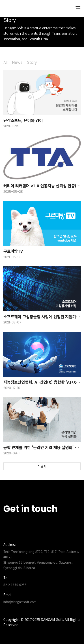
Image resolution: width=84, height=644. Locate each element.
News (17, 62)
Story (32, 62)
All (5, 62)
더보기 (42, 466)
